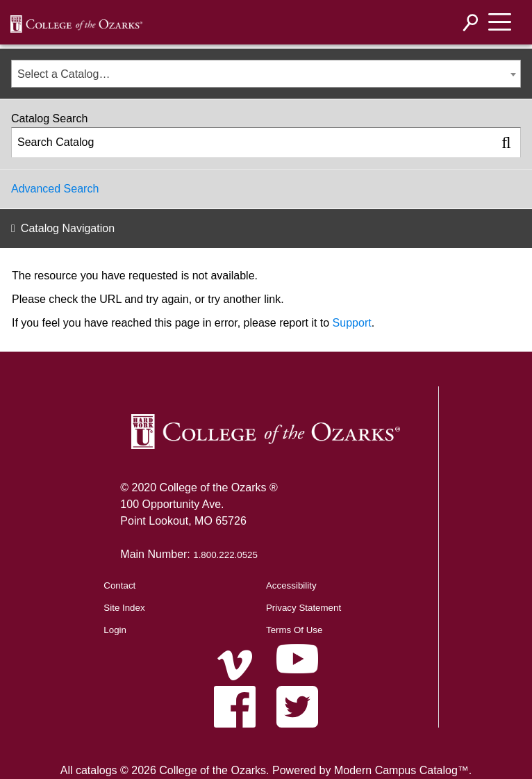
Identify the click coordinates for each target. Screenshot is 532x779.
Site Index (124, 608)
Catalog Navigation (68, 228)
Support (352, 323)
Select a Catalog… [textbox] (64, 74)
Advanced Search (55, 189)
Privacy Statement (304, 608)
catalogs (97, 770)
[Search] (471, 23)
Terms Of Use (294, 630)
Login (115, 630)
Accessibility (291, 585)
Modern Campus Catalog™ (401, 770)
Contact (119, 585)
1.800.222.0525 (225, 555)
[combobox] (266, 74)
